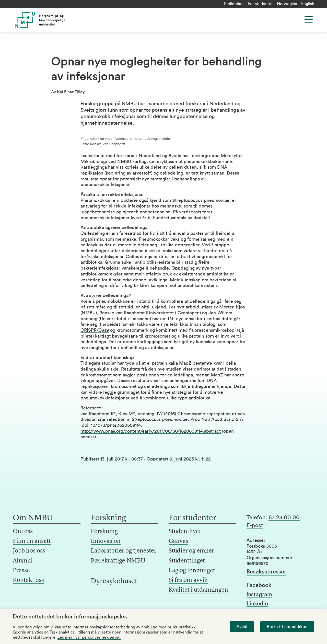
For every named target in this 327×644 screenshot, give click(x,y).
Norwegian (287, 4)
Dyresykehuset (114, 581)
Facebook (259, 585)
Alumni (23, 561)
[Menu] (309, 19)
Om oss (23, 532)
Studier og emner (191, 551)
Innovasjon (106, 541)
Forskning (104, 532)
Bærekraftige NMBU (118, 561)
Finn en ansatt (32, 541)
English (308, 4)
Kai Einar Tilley (71, 92)
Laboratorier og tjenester (124, 551)
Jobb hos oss (29, 551)
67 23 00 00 (284, 517)
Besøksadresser (266, 572)
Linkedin (257, 604)
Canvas (178, 541)
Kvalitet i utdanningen (198, 590)
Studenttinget (187, 561)
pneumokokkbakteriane (208, 162)
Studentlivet (185, 532)
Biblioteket (234, 4)
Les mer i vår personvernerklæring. (89, 637)
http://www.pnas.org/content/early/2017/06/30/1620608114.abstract (151, 431)
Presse (21, 571)
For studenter (260, 4)
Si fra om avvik (188, 580)
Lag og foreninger (192, 571)
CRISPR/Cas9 (95, 330)
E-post (255, 525)
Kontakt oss (28, 580)
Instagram (259, 594)
